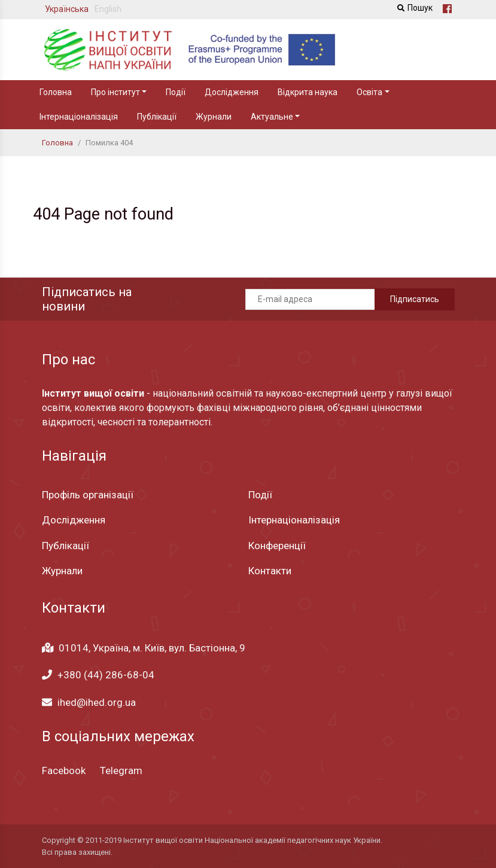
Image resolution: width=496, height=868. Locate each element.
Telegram (121, 770)
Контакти (270, 571)
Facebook (64, 770)
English (108, 9)
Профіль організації (88, 495)
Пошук (413, 8)
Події (176, 92)
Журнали (214, 117)
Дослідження (232, 92)
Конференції (277, 546)
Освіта (369, 92)
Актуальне (272, 117)
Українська (67, 9)
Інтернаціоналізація (79, 117)
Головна (56, 92)
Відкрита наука (308, 92)
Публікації (157, 117)
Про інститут (115, 92)
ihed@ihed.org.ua (97, 702)
